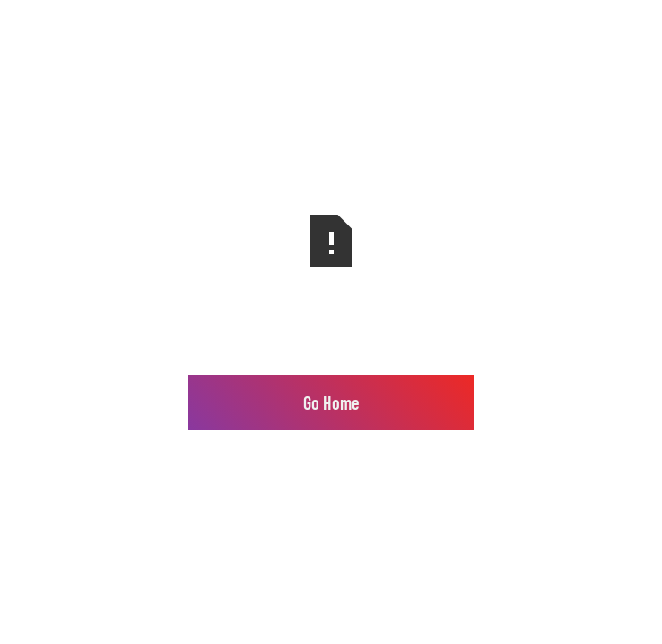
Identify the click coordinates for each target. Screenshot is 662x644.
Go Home (331, 402)
